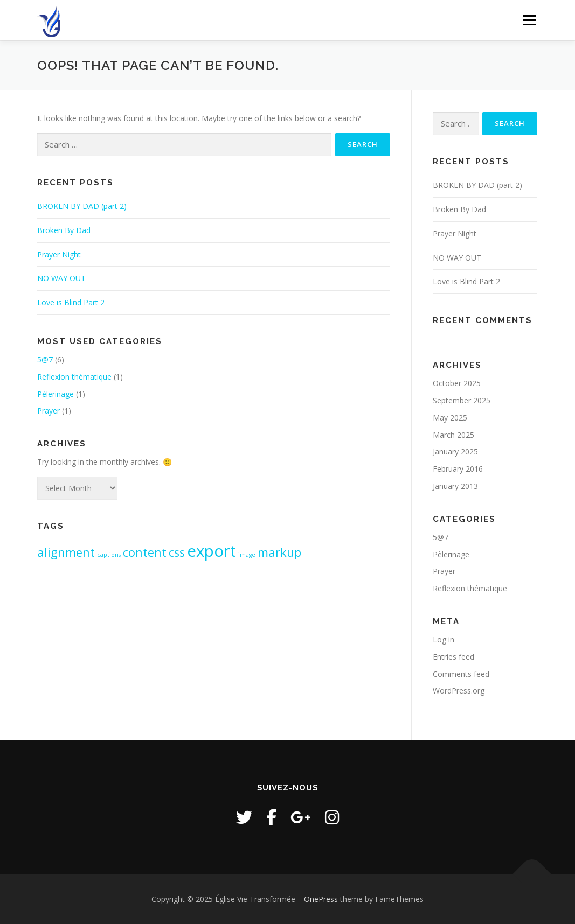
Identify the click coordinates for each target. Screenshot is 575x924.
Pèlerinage (56, 394)
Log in (444, 639)
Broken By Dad (64, 230)
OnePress (321, 899)
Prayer (49, 411)
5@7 (45, 359)
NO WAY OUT (61, 278)
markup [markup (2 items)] (279, 552)
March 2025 (453, 435)
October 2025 (457, 383)
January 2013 (455, 486)
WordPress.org (459, 691)
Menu (529, 20)
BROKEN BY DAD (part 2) (82, 206)
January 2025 (455, 451)
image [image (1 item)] (247, 555)
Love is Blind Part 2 (71, 302)
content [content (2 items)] (145, 552)
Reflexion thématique (74, 377)
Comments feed (461, 674)
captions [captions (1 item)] (109, 555)
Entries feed (453, 657)
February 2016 (458, 469)
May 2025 (450, 418)
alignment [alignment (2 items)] (66, 552)
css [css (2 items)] (177, 552)
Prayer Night (59, 254)
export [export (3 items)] (212, 551)
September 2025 (462, 400)
